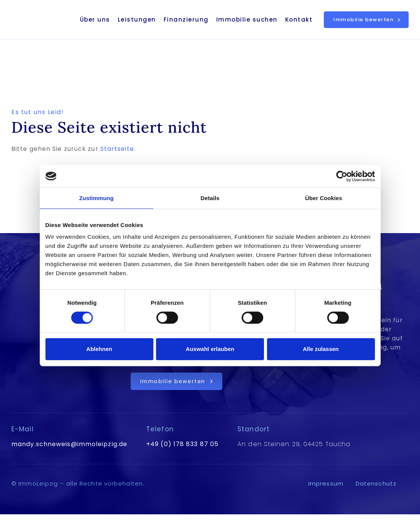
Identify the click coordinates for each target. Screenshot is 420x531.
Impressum (326, 483)
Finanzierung (186, 20)
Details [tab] (210, 198)
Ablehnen (99, 349)
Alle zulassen (321, 349)
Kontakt (299, 20)
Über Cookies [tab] (324, 198)
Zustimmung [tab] (96, 198)
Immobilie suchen (247, 20)
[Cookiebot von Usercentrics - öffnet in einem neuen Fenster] (342, 176)
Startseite (117, 149)
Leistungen (137, 20)
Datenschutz (376, 483)
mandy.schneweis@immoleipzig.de (69, 444)
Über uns (95, 20)
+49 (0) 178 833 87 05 (182, 444)
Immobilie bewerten (363, 20)
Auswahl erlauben (210, 349)
